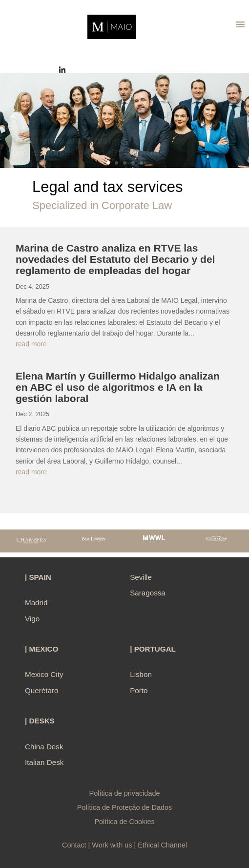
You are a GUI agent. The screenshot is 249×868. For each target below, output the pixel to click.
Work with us (112, 845)
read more (31, 344)
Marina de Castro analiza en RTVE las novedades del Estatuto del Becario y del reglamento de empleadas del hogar (115, 259)
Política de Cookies (124, 822)
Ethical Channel (162, 845)
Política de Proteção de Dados (124, 807)
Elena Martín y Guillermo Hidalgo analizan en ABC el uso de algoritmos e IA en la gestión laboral (118, 387)
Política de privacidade (125, 793)
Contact (74, 845)
